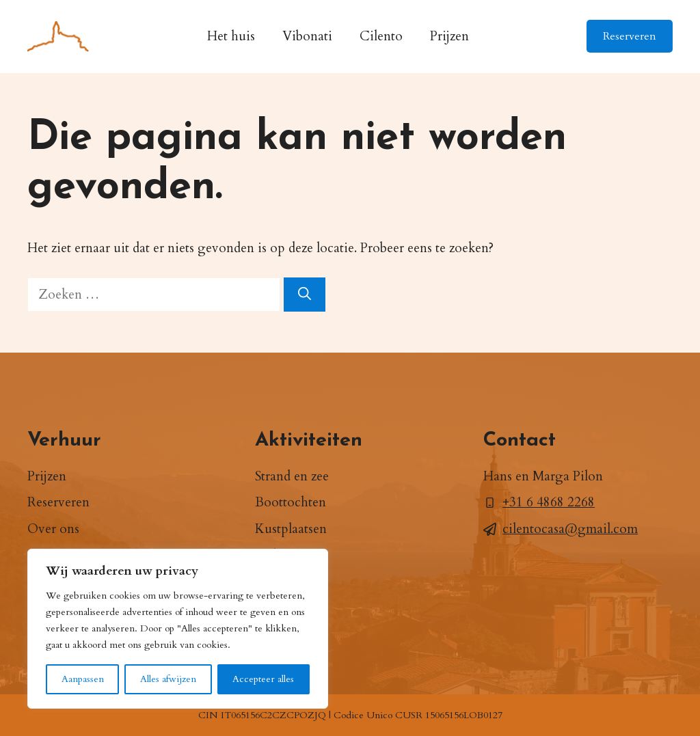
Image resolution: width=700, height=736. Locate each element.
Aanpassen (83, 679)
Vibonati (307, 36)
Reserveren (630, 36)
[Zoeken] (305, 295)
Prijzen (449, 36)
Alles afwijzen (168, 679)
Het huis (231, 36)
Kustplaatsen (291, 529)
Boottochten (291, 502)
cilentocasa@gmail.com (570, 529)
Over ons (53, 529)
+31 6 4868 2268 (549, 502)
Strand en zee (292, 476)
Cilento (381, 36)
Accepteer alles (263, 679)
